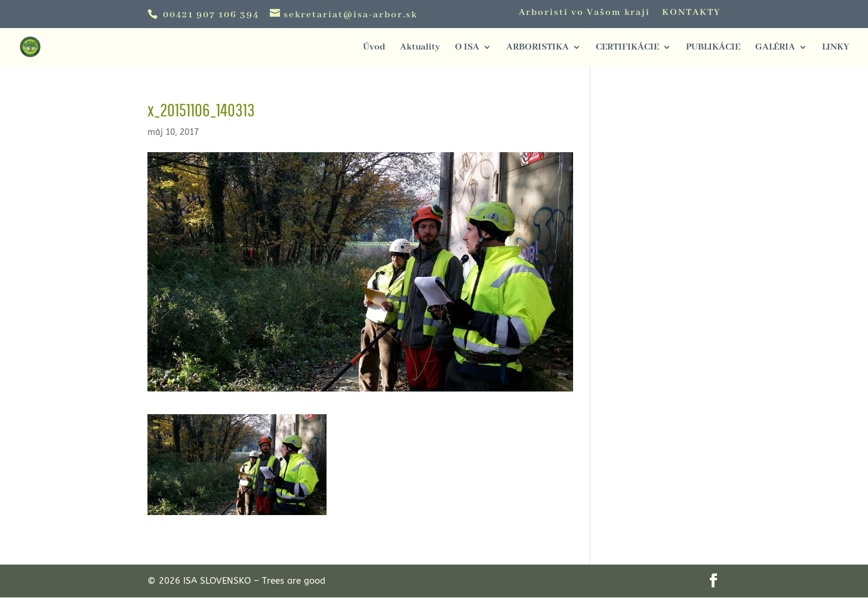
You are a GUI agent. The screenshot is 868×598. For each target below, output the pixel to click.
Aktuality (420, 48)
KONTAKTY (691, 13)
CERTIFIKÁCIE (627, 48)
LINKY (835, 48)
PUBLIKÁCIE (713, 48)
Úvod (374, 48)
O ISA (467, 48)
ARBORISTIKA (538, 48)
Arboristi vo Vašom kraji (584, 13)
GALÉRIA (775, 48)
